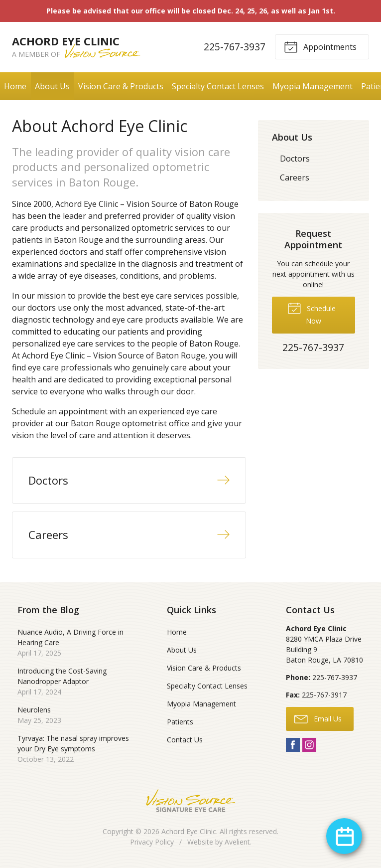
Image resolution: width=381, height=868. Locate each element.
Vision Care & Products (121, 86)
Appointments (320, 46)
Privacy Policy (152, 842)
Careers (295, 177)
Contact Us (185, 740)
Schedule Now (312, 313)
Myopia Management (313, 86)
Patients (180, 722)
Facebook (293, 745)
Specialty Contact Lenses (218, 86)
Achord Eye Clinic (189, 831)
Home (15, 86)
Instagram (309, 745)
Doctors (295, 159)
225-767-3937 (235, 47)
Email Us (318, 718)
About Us (52, 86)
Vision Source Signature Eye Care (191, 800)
